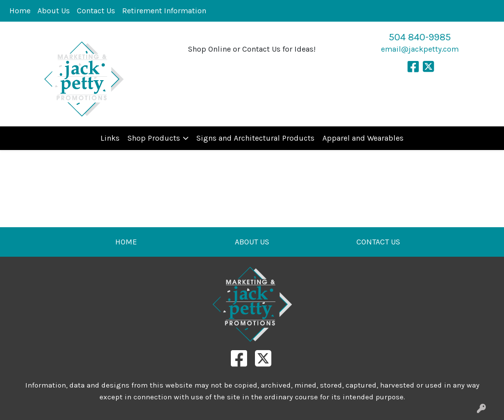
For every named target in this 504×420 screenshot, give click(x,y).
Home (20, 11)
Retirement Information (164, 11)
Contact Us (96, 11)
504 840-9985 (420, 37)
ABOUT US (252, 242)
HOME (126, 242)
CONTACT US (378, 242)
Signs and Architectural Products (255, 138)
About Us (54, 11)
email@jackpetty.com (420, 49)
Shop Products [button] (154, 138)
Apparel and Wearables (363, 138)
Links (110, 138)
